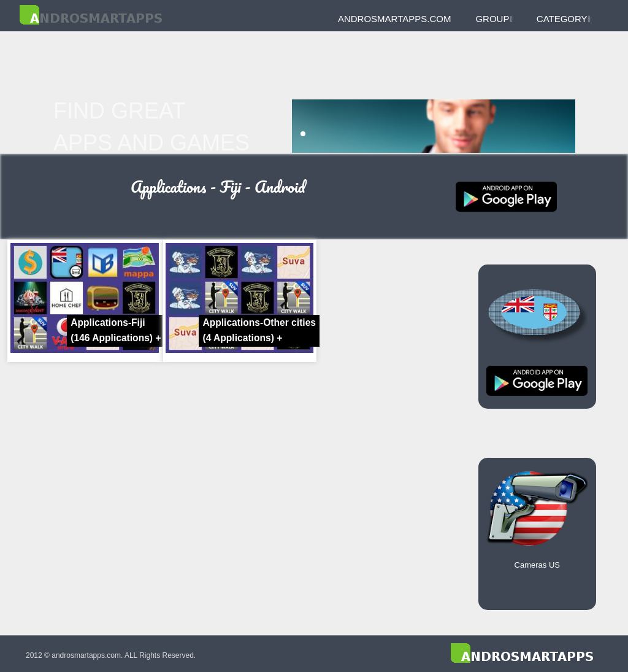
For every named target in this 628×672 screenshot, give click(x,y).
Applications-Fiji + (116, 330)
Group (494, 19)
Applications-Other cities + (259, 330)
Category (564, 19)
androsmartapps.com (394, 19)
